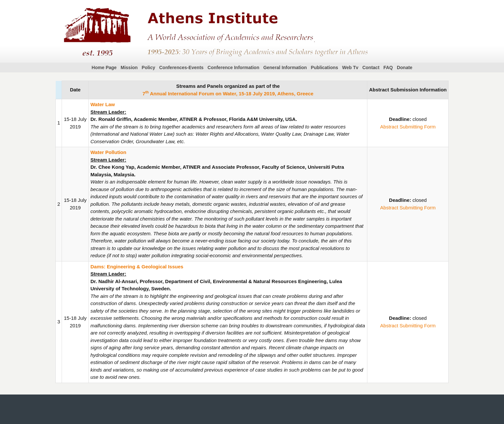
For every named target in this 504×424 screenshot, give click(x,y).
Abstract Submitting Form (408, 127)
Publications (325, 67)
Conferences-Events (181, 67)
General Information (285, 67)
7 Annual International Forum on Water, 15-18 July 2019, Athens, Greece (228, 94)
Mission (129, 67)
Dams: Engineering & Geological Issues (137, 267)
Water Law (103, 104)
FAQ (388, 67)
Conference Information (233, 67)
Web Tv (350, 67)
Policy (148, 67)
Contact (371, 67)
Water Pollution (108, 152)
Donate (405, 67)
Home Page (104, 67)
